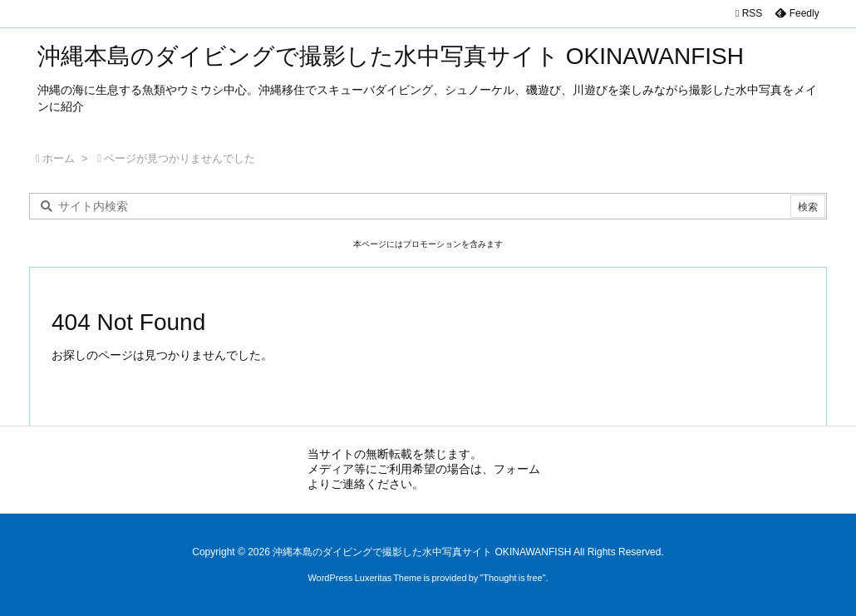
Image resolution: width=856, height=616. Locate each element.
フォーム (517, 469)
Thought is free (512, 578)
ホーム (59, 158)
